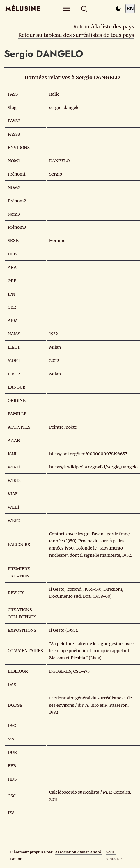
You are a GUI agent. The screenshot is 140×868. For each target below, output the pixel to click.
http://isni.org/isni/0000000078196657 (88, 454)
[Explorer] (67, 9)
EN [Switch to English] (130, 9)
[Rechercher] (84, 9)
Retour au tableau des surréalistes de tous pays (76, 35)
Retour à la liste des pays (104, 27)
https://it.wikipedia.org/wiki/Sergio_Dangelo (93, 467)
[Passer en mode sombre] (118, 9)
